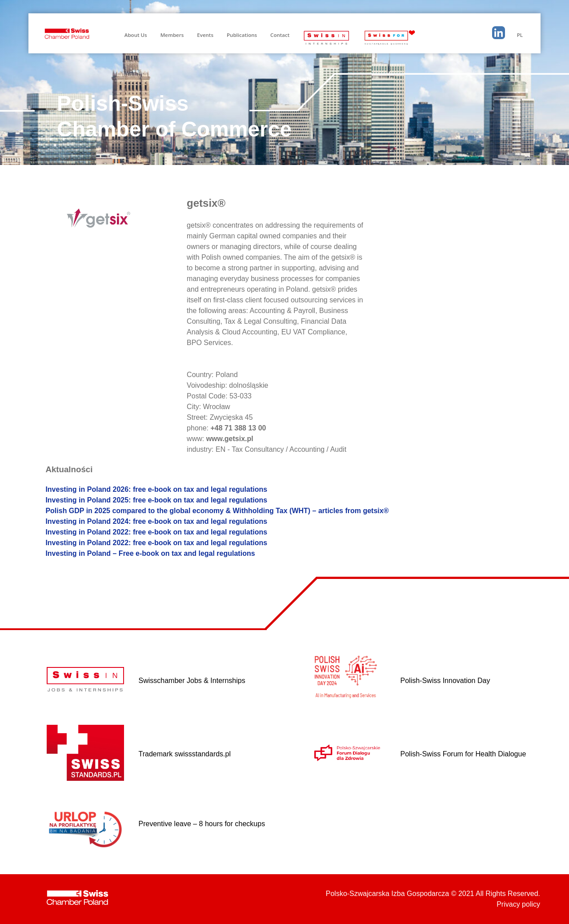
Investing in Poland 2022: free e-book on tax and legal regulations (156, 532)
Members (172, 35)
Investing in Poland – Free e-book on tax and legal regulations (150, 553)
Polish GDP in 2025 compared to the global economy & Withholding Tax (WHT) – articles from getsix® (217, 511)
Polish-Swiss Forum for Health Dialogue (463, 754)
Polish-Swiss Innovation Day (445, 681)
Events (205, 35)
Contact (280, 35)
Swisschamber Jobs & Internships (192, 681)
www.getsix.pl (230, 439)
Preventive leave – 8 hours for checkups (202, 824)
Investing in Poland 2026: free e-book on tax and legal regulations (156, 489)
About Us (136, 35)
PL (520, 35)
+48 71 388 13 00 (238, 428)
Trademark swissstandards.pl (185, 754)
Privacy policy (518, 904)
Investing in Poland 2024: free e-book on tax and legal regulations (156, 521)
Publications (242, 35)
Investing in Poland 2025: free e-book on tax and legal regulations (156, 500)
